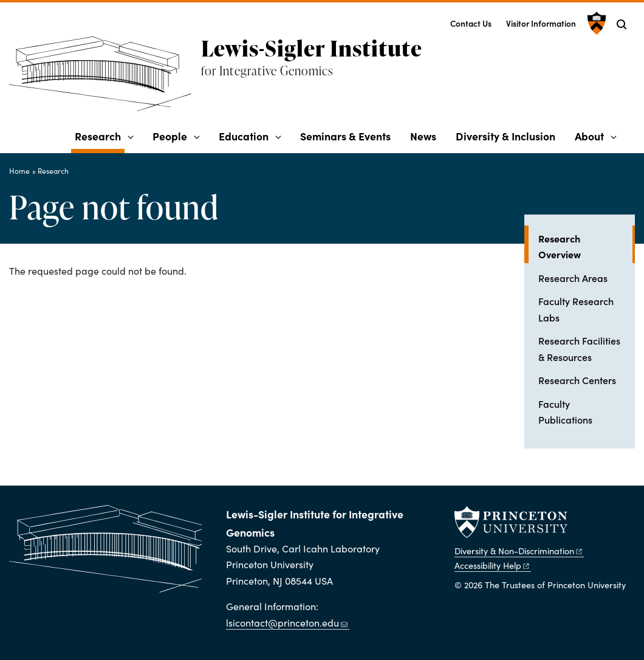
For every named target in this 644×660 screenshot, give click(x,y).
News (423, 136)
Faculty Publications (565, 411)
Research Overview (587, 246)
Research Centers (577, 380)
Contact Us (471, 23)
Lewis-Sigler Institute (312, 48)
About (589, 136)
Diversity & (519, 551)
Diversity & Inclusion (505, 136)
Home (19, 171)
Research (100, 136)
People (170, 136)
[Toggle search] (622, 24)
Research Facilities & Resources (579, 348)
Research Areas (573, 278)
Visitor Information (541, 23)
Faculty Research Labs (576, 309)
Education (244, 136)
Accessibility (492, 565)
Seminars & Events (345, 136)
